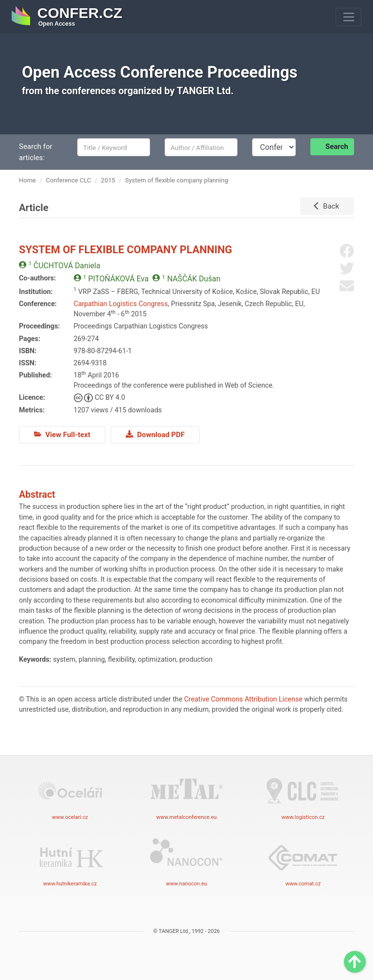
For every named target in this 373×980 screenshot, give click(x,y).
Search (337, 147)
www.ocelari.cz (70, 795)
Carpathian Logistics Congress (121, 304)
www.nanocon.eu (186, 862)
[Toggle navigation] (348, 17)
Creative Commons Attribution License (243, 699)
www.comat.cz (303, 862)
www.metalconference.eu (186, 795)
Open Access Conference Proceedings (160, 72)
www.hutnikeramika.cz (70, 862)
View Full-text (62, 435)
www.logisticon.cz (303, 795)
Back (331, 206)
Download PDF (155, 435)
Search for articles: (36, 152)
